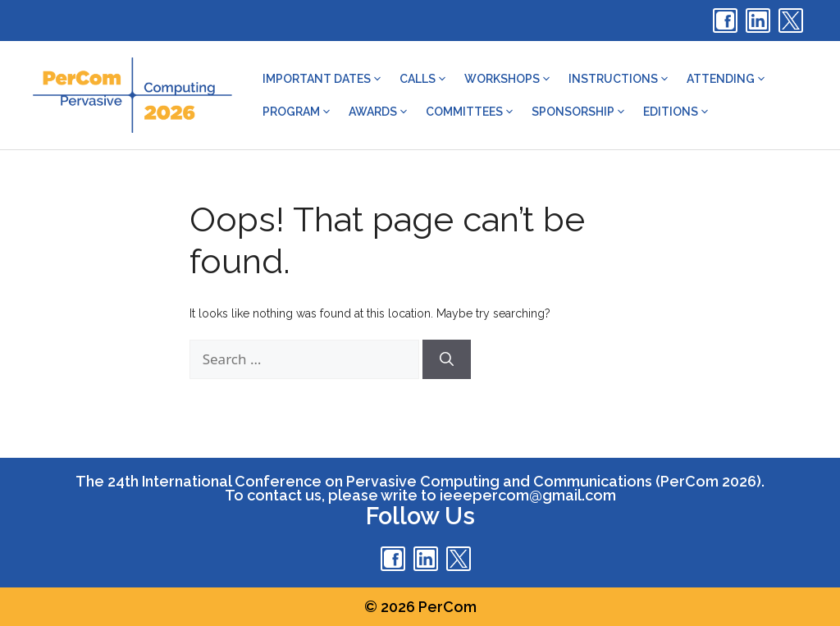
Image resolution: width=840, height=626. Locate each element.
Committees (470, 112)
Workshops (508, 79)
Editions (677, 112)
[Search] (447, 359)
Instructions (619, 79)
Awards (379, 112)
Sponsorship (579, 112)
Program (297, 112)
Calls (424, 79)
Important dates (323, 79)
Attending (727, 79)
